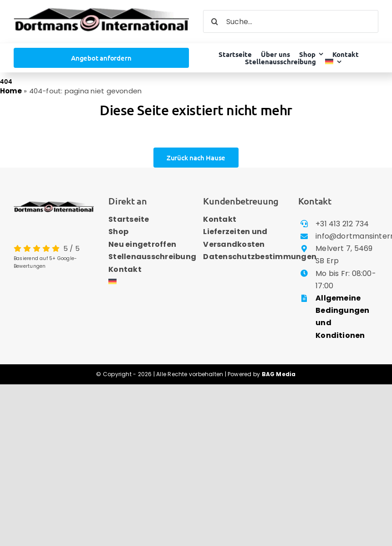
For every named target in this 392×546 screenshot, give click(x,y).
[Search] (214, 21)
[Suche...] (291, 21)
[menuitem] (333, 62)
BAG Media (279, 374)
